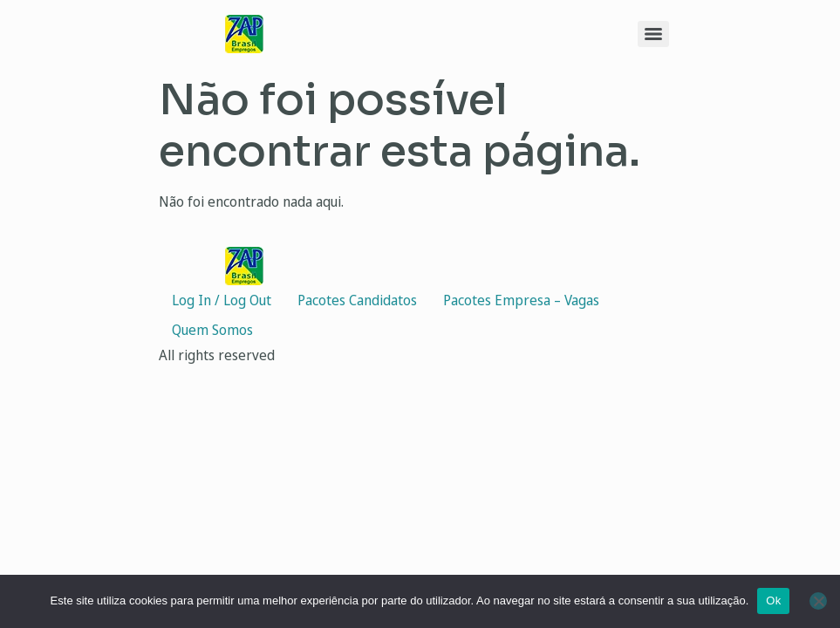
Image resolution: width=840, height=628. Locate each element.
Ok (773, 601)
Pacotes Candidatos (357, 300)
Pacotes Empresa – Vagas (521, 300)
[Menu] (653, 34)
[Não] (818, 601)
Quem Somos (212, 330)
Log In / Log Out (222, 300)
